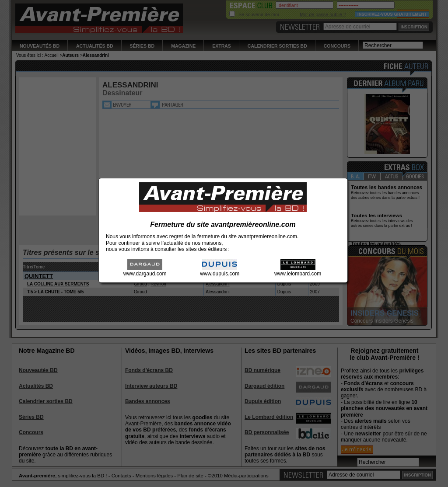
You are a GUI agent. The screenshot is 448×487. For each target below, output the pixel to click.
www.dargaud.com (145, 271)
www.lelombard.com (298, 271)
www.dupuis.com (220, 271)
